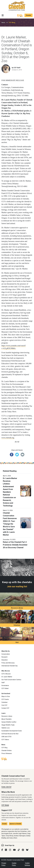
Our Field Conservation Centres (11, 680)
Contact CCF (5, 708)
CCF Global (5, 688)
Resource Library (17, 608)
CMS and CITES (6, 737)
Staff (3, 683)
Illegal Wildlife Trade (8, 725)
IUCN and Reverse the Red (10, 734)
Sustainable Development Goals (12, 731)
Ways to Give (6, 696)
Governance (5, 685)
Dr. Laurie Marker (7, 677)
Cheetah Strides (7, 751)
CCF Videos (5, 740)
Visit (17, 642)
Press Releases (7, 753)
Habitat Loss (6, 728)
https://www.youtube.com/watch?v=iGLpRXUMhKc (14, 347)
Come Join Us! (6, 787)
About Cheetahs (6, 719)
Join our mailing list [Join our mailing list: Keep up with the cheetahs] (17, 586)
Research (4, 657)
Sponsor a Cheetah (15, 824)
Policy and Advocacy (8, 663)
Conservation (6, 654)
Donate (29, 15)
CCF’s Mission (6, 674)
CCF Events (5, 699)
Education (5, 660)
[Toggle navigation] (3, 15)
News (3, 23)
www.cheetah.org (8, 438)
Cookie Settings (27, 864)
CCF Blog (12, 23)
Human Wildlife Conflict (9, 722)
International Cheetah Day (10, 666)
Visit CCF (4, 705)
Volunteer (17, 625)
